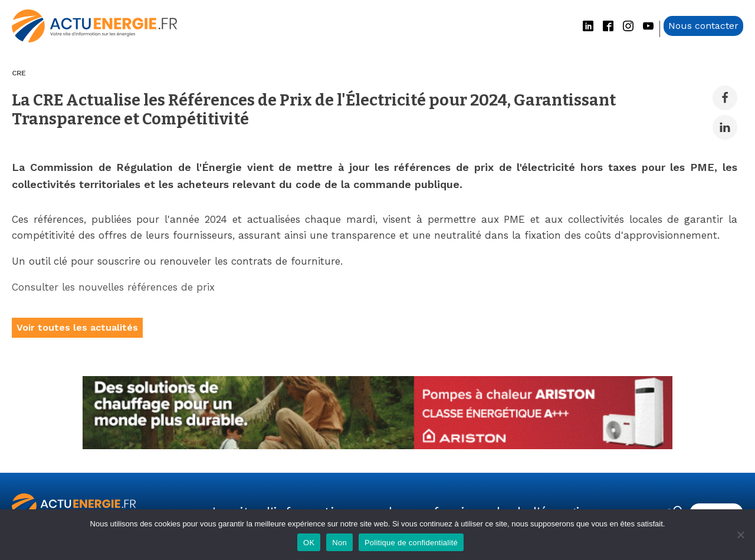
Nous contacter (703, 26)
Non (339, 543)
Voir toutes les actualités (77, 327)
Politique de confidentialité (411, 543)
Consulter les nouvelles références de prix (115, 287)
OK (309, 543)
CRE (19, 73)
